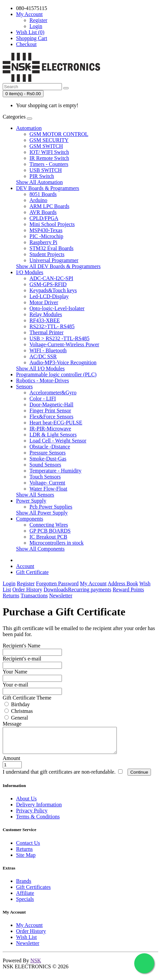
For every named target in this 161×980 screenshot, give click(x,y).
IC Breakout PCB (48, 537)
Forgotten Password (57, 583)
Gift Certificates (33, 892)
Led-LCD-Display (49, 296)
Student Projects (47, 254)
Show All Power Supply (42, 513)
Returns (11, 596)
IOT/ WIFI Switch (49, 152)
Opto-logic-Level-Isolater (57, 308)
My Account (93, 583)
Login (36, 26)
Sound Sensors (45, 465)
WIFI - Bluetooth (48, 350)
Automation (29, 128)
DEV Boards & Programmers (48, 188)
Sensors (24, 386)
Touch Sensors (45, 477)
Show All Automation (39, 182)
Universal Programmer (54, 260)
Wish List (26, 942)
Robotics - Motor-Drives (43, 380)
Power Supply (31, 501)
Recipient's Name (22, 646)
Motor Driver (44, 302)
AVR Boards (43, 212)
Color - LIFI (43, 399)
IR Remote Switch (49, 158)
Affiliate (25, 898)
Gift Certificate (32, 572)
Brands (24, 886)
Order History (27, 590)
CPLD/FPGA (44, 218)
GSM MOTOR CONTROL (59, 134)
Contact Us (28, 848)
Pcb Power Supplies (51, 507)
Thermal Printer (47, 332)
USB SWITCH (46, 170)
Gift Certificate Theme (27, 698)
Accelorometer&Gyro (53, 393)
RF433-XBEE (45, 320)
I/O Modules (30, 272)
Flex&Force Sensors (51, 417)
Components (30, 519)
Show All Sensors (35, 495)
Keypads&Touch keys (53, 290)
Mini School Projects (52, 224)
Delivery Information (39, 810)
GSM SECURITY (49, 140)
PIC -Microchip (46, 236)
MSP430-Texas (46, 230)
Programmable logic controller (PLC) (56, 374)
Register (38, 20)
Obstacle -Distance (50, 447)
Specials (25, 904)
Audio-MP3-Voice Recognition (63, 362)
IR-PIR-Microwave (50, 429)
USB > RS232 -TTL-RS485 (59, 338)
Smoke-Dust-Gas (48, 459)
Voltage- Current (47, 483)
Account (25, 566)
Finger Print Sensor (50, 411)
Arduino (38, 200)
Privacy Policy (32, 816)
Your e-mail (15, 685)
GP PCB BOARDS (50, 531)
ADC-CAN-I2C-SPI (51, 278)
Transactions (34, 596)
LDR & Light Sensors (53, 435)
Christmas (19, 711)
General (16, 718)
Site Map (26, 860)
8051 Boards (43, 194)
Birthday (17, 704)
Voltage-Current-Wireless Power (64, 344)
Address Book (123, 583)
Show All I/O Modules (40, 368)
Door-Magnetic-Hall (51, 405)
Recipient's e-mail (22, 659)
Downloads (56, 590)
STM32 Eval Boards (52, 248)
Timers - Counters (49, 164)
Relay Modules (46, 314)
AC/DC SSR (43, 356)
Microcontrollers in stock (57, 543)
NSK (36, 965)
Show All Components (40, 549)
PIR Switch (42, 176)
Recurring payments (90, 590)
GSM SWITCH (46, 146)
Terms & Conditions (38, 822)
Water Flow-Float (48, 489)
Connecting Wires (49, 525)
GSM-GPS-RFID (48, 284)
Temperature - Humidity (55, 471)
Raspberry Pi (43, 242)
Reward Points (128, 590)
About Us (26, 804)
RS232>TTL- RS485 (52, 326)
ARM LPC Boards (49, 206)
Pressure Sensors (48, 453)
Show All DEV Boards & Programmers (58, 266)
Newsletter (61, 596)
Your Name (15, 672)
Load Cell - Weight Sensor (58, 441)
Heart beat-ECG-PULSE (56, 423)
